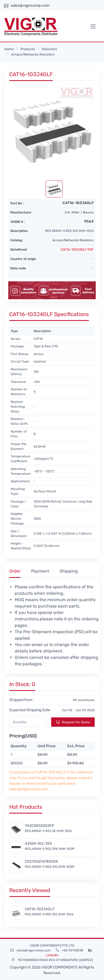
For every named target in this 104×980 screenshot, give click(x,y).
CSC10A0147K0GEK (41, 862)
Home (9, 49)
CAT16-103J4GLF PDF (77, 250)
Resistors (49, 49)
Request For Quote (73, 722)
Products (28, 49)
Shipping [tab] (69, 571)
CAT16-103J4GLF (40, 909)
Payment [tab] (40, 571)
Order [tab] (15, 571)
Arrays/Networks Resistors (33, 54)
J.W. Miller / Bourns (79, 212)
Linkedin (52, 955)
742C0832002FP (39, 826)
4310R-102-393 (38, 844)
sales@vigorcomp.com (30, 5)
